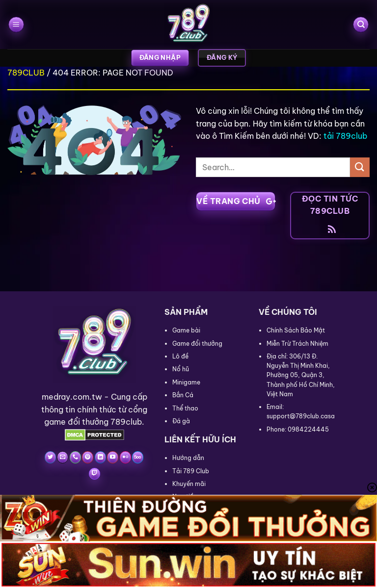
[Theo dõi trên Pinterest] (88, 457)
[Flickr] (125, 457)
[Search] (361, 25)
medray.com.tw (72, 397)
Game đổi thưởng (197, 344)
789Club (26, 73)
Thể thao (185, 408)
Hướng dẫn (188, 458)
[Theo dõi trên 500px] (138, 457)
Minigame (186, 382)
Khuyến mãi (189, 484)
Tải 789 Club (191, 471)
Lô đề (180, 356)
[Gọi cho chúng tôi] (75, 457)
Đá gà (181, 421)
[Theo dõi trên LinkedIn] (100, 457)
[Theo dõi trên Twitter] (50, 457)
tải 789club (345, 136)
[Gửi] (360, 167)
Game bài (186, 330)
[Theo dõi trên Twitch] (94, 474)
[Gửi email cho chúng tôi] (63, 457)
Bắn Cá (183, 395)
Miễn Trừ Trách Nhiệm (297, 344)
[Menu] (16, 25)
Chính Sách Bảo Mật (296, 330)
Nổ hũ (181, 369)
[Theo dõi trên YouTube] (113, 457)
